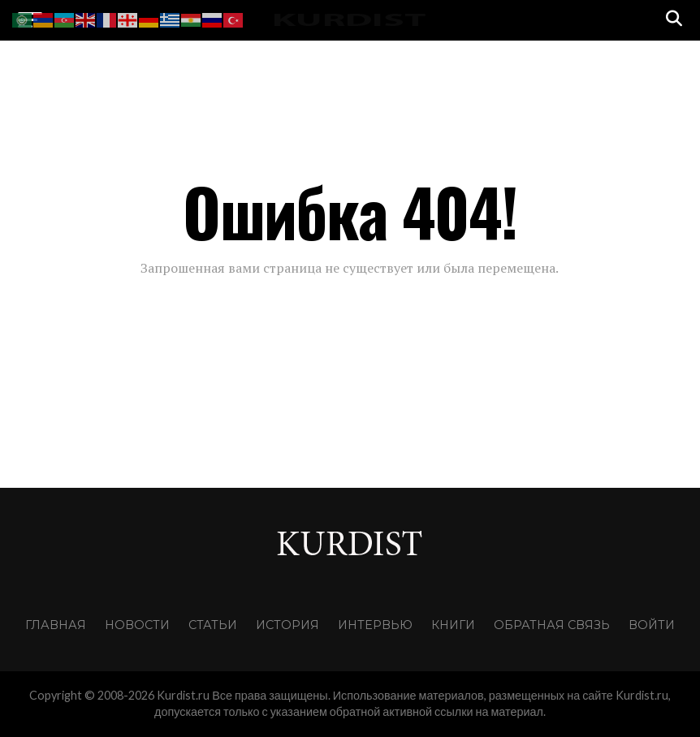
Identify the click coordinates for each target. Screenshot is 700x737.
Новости (137, 625)
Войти (652, 625)
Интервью (375, 625)
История (287, 625)
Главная (56, 625)
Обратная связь (552, 625)
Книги (453, 625)
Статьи (213, 625)
